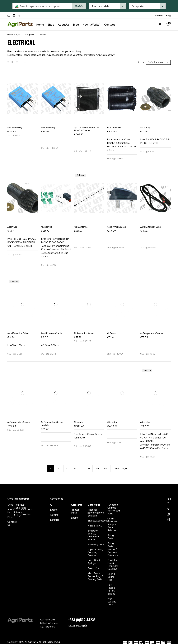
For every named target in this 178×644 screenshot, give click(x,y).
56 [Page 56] (106, 468)
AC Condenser (114, 127)
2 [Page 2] (58, 468)
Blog (168, 16)
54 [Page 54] (89, 468)
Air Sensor (112, 333)
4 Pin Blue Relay (15, 127)
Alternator (79, 422)
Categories (29, 35)
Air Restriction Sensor (84, 333)
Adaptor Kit (46, 227)
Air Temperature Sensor (19, 422)
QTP (18, 35)
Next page (121, 468)
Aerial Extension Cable (151, 227)
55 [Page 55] (97, 468)
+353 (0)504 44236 (82, 620)
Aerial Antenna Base (116, 227)
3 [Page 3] (67, 468)
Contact (159, 16)
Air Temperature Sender (152, 333)
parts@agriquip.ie (78, 625)
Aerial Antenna (81, 227)
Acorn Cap (145, 127)
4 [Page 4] (75, 468)
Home (10, 35)
